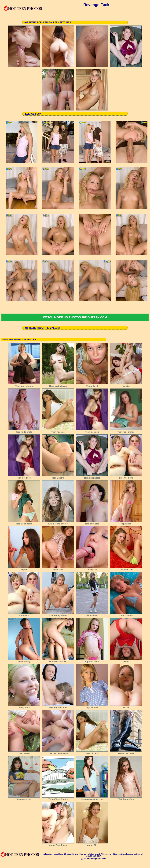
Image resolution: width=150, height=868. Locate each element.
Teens (126, 660)
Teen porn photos (24, 385)
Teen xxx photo (24, 477)
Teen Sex (126, 706)
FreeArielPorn (126, 477)
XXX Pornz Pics (126, 798)
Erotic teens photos (58, 523)
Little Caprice (126, 615)
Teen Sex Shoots (24, 523)
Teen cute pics (92, 523)
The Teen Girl (126, 569)
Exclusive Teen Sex (58, 660)
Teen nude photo (24, 431)
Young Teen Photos (58, 798)
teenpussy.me (24, 798)
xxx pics (126, 385)
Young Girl (92, 844)
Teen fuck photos (126, 431)
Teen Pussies (58, 431)
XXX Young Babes (58, 615)
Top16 (24, 569)
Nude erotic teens (58, 385)
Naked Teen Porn (126, 752)
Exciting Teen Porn (58, 706)
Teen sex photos (92, 477)
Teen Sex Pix (58, 477)
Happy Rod (126, 523)
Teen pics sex (92, 431)
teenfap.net (92, 615)
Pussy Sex (92, 569)
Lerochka (24, 615)
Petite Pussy (24, 660)
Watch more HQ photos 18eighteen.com (75, 317)
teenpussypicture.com (92, 798)
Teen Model (24, 752)
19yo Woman (92, 706)
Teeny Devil (92, 385)
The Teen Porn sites (58, 752)
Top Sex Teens (92, 660)
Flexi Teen (58, 569)
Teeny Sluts (24, 706)
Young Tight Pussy (58, 844)
